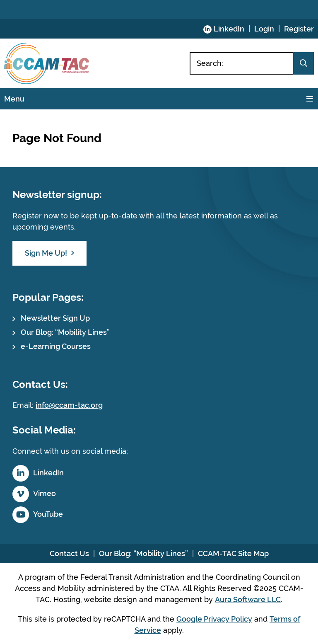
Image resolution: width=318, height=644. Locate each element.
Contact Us (69, 553)
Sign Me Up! (46, 253)
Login (264, 29)
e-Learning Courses (56, 346)
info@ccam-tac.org (69, 405)
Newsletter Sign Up (55, 318)
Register (299, 29)
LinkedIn (229, 29)
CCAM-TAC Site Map (233, 553)
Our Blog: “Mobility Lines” (65, 332)
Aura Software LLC (248, 599)
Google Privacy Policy (214, 619)
